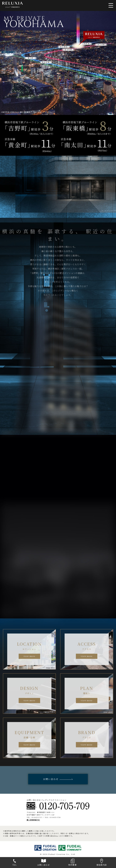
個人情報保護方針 (33, 820)
